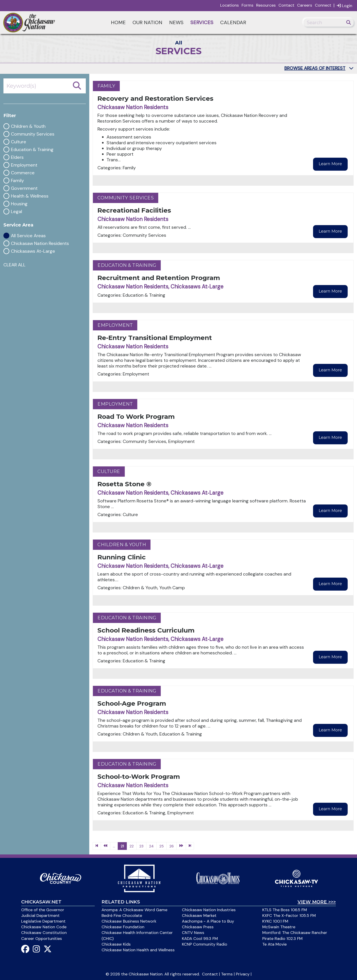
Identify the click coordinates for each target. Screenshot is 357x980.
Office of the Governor (43, 910)
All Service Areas (28, 236)
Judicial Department (40, 916)
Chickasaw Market (199, 916)
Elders (17, 157)
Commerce (23, 173)
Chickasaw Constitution (44, 933)
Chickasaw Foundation (123, 927)
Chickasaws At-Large (33, 251)
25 (162, 846)
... (114, 846)
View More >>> (317, 902)
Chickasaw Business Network (129, 921)
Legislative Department (43, 921)
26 (172, 846)
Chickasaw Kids (116, 944)
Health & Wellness (30, 196)
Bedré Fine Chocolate (122, 916)
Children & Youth (28, 126)
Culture (19, 142)
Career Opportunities (42, 939)
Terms (227, 974)
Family (17, 181)
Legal (17, 212)
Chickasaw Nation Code (44, 927)
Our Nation (147, 22)
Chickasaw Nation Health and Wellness (138, 950)
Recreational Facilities (134, 210)
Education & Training (32, 150)
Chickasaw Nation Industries (209, 910)
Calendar (233, 22)
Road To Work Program (136, 417)
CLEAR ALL (14, 265)
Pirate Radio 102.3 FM (282, 939)
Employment (24, 165)
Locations (229, 5)
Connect (323, 5)
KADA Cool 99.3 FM (200, 939)
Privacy (243, 974)
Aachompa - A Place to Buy (208, 921)
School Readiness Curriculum (146, 630)
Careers (305, 5)
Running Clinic (122, 557)
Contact (286, 5)
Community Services (33, 134)
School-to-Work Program (139, 777)
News (176, 22)
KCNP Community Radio (205, 944)
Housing (19, 204)
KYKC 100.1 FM (275, 921)
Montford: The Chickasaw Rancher (295, 933)
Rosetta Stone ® (124, 484)
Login (344, 6)
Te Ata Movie (274, 944)
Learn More (330, 164)
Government (24, 188)
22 (132, 846)
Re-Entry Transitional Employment (155, 338)
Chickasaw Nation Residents (40, 243)
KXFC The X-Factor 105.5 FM (289, 916)
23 (141, 846)
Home (118, 22)
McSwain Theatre (279, 927)
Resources (266, 5)
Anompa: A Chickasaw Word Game (134, 910)
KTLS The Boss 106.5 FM (285, 910)
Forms (247, 5)
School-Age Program (132, 703)
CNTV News (193, 933)
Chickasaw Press (198, 927)
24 (151, 846)
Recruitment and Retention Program (159, 278)
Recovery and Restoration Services (155, 98)
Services (202, 22)
